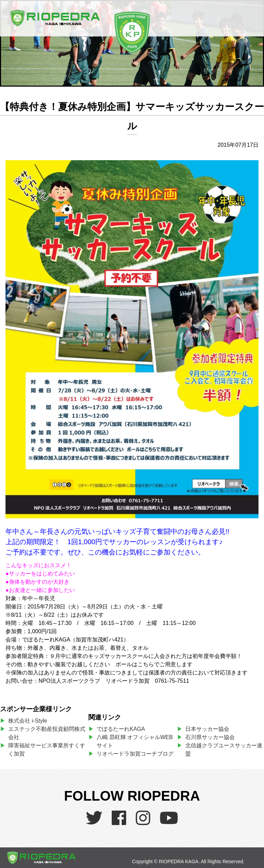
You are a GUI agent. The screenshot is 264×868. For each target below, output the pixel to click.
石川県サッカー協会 (210, 737)
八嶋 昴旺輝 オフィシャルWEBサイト (135, 741)
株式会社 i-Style (28, 721)
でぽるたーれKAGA (121, 729)
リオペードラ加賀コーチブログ (135, 754)
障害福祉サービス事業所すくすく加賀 (47, 750)
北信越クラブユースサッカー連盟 (224, 750)
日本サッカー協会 (207, 729)
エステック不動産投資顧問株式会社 (47, 733)
